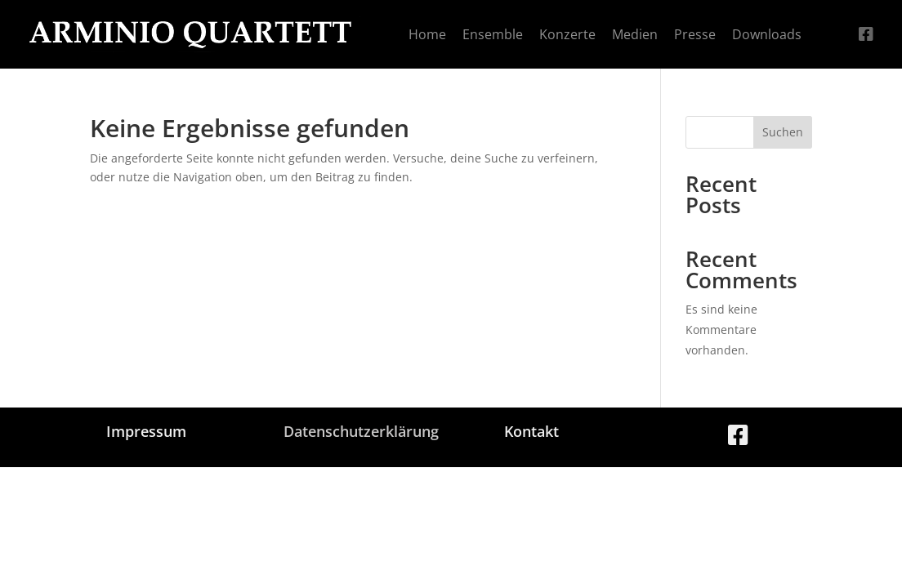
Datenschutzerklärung (361, 431)
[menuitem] (427, 34)
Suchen (783, 132)
